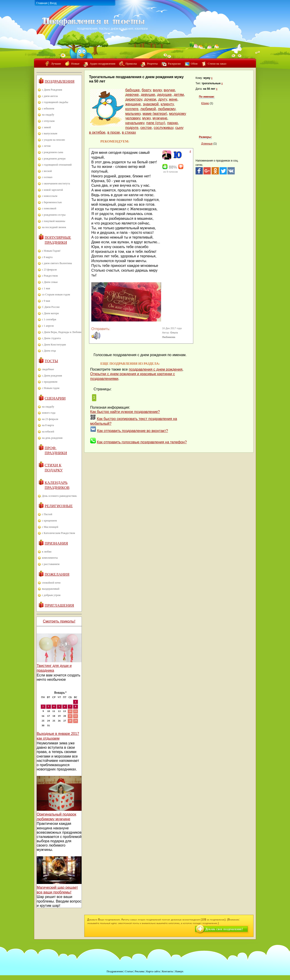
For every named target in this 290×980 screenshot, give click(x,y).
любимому (167, 109)
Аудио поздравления (103, 64)
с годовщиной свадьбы (55, 102)
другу (162, 99)
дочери (150, 99)
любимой (148, 109)
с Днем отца (49, 351)
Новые (75, 64)
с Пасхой (47, 514)
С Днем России (51, 307)
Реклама (140, 971)
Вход (53, 3)
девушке (148, 95)
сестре (146, 128)
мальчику (133, 114)
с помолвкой (49, 208)
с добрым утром (51, 595)
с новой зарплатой (52, 190)
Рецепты (152, 64)
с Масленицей (50, 527)
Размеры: (205, 137)
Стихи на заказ (217, 64)
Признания (56, 543)
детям (179, 95)
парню (173, 123)
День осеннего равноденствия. (60, 496)
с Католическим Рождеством (58, 533)
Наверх (179, 971)
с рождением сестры (54, 215)
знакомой (151, 104)
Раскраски (174, 64)
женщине (133, 104)
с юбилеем (48, 109)
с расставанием (51, 564)
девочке (132, 95)
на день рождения (52, 438)
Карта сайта (153, 971)
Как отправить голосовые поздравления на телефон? (142, 442)
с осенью (47, 177)
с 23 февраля (49, 270)
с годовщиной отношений (57, 165)
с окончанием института (56, 183)
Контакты (167, 971)
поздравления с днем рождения (156, 369)
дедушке (164, 95)
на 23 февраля (50, 419)
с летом (46, 146)
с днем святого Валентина (57, 263)
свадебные (48, 369)
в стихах (129, 132)
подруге (132, 128)
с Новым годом (51, 388)
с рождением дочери (54, 159)
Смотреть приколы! (59, 621)
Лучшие (56, 64)
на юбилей (48, 432)
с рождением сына (53, 152)
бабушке (132, 90)
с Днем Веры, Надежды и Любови (62, 332)
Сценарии (55, 398)
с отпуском (48, 121)
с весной (47, 171)
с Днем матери (50, 313)
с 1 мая (46, 288)
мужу (146, 118)
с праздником (50, 382)
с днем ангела (50, 96)
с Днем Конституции (54, 345)
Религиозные (59, 506)
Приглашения (59, 605)
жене (173, 99)
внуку (157, 90)
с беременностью (52, 202)
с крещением (49, 521)
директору (134, 99)
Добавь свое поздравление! (224, 929)
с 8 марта (47, 257)
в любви (47, 552)
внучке (169, 90)
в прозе (114, 132)
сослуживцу (163, 128)
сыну (179, 128)
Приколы (131, 64)
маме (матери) (155, 114)
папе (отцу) (156, 123)
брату (146, 90)
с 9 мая (46, 301)
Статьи (129, 971)
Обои (194, 64)
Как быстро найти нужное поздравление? (125, 412)
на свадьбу (48, 115)
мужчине (160, 118)
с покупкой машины (53, 221)
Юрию (205, 103)
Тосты (51, 361)
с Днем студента (51, 338)
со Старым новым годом (56, 294)
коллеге (132, 109)
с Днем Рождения (52, 90)
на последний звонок (54, 227)
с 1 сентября (49, 319)
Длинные (207, 144)
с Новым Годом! (51, 251)
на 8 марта (48, 425)
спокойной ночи (51, 583)
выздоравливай (51, 589)
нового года (49, 413)
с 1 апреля (48, 326)
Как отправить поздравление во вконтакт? (132, 431)
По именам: (207, 97)
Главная (42, 3)
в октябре (97, 132)
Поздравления (60, 81)
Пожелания (57, 574)
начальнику (135, 123)
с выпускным (50, 133)
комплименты (50, 558)
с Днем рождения (52, 376)
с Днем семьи (50, 282)
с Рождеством (50, 276)
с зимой (46, 127)
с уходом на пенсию (53, 140)
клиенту (167, 104)
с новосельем (50, 196)
